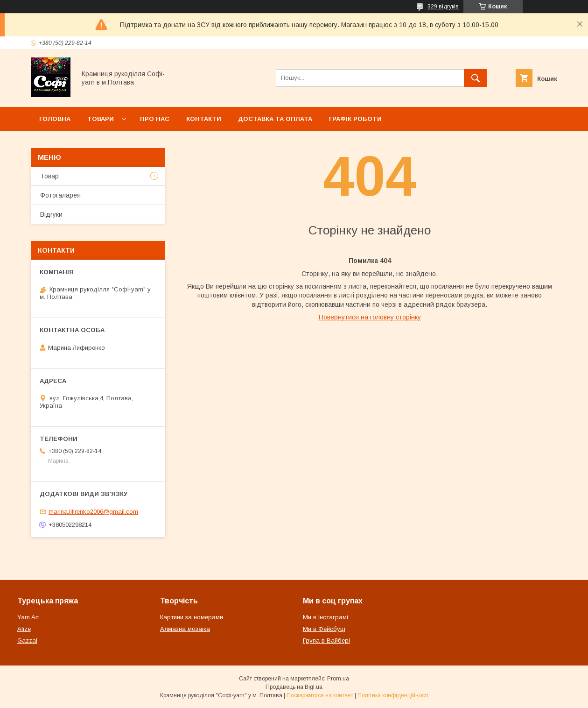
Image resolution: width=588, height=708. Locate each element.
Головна (55, 119)
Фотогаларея (60, 195)
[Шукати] (476, 78)
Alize (24, 629)
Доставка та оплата (275, 119)
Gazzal (27, 641)
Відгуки (51, 214)
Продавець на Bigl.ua (294, 687)
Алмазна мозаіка (185, 629)
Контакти (204, 119)
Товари (101, 119)
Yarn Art (28, 617)
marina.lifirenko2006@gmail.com (93, 512)
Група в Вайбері (326, 641)
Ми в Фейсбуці (324, 629)
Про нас (155, 119)
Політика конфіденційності (393, 695)
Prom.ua (338, 679)
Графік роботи (355, 119)
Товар (49, 176)
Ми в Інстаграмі (325, 617)
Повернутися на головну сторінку (370, 317)
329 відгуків (443, 7)
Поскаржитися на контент (320, 695)
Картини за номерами (192, 617)
